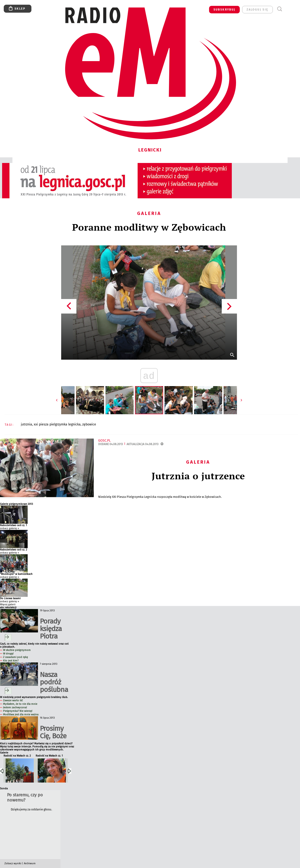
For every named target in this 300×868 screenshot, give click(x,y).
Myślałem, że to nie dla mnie (20, 704)
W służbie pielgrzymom (17, 650)
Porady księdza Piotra (51, 629)
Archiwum (30, 863)
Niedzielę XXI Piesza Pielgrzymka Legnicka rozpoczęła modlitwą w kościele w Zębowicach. (160, 497)
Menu (288, 9)
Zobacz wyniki (13, 863)
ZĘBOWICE (89, 424)
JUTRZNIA (26, 424)
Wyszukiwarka (279, 9)
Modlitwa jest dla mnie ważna (21, 715)
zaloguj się (257, 10)
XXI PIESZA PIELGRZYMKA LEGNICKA (57, 424)
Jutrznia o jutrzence (198, 476)
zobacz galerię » (9, 528)
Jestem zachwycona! (15, 707)
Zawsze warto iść (13, 700)
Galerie (4, 753)
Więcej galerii (8, 604)
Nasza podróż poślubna (54, 682)
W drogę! (8, 654)
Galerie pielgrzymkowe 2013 (17, 504)
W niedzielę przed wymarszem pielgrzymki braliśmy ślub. (34, 697)
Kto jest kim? (11, 661)
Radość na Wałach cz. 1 (49, 756)
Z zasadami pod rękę (15, 657)
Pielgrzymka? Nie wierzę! (18, 711)
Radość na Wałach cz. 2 (17, 756)
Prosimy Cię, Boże (53, 732)
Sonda (4, 789)
